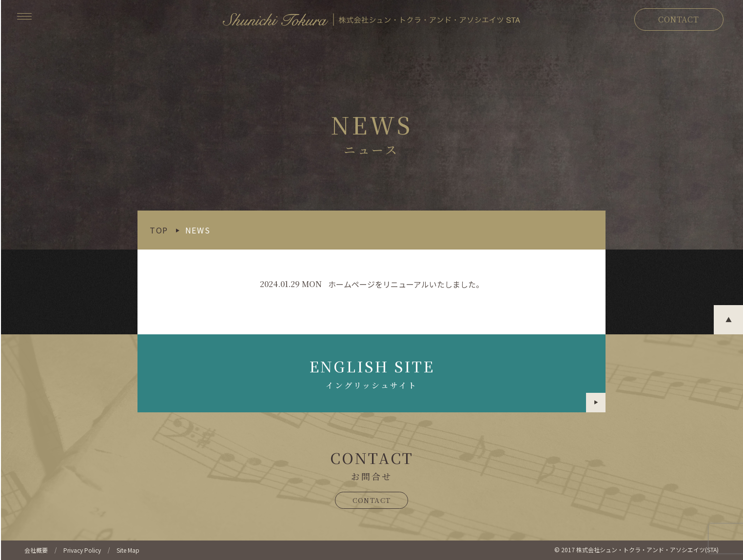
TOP (159, 230)
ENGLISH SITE (458, 384)
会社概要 (36, 550)
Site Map (128, 550)
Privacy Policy (82, 550)
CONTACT (679, 19)
